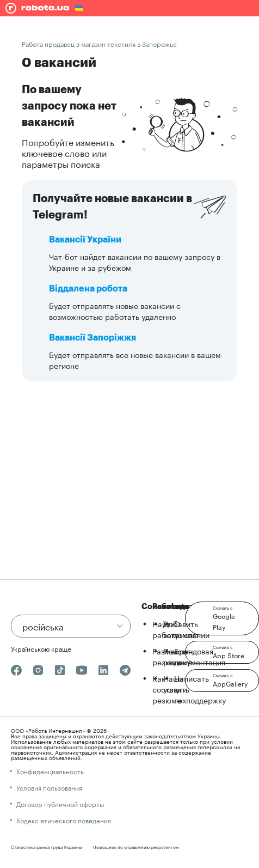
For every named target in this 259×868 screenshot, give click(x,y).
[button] (222, 618)
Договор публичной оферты (60, 803)
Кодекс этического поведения (64, 820)
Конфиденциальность (50, 771)
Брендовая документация (200, 656)
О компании (192, 629)
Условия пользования (49, 787)
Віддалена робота (88, 289)
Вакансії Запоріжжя (92, 338)
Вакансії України (85, 240)
